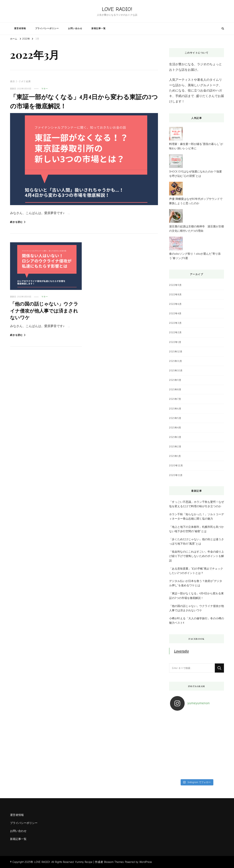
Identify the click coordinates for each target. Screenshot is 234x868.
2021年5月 (175, 418)
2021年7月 (175, 399)
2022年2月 (175, 332)
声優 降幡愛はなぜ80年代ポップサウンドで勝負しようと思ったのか (196, 201)
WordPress (146, 862)
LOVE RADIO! (117, 9)
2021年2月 (175, 447)
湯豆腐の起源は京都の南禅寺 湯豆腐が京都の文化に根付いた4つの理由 (197, 229)
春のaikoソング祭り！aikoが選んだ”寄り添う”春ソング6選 (195, 256)
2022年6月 (175, 304)
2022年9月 (175, 285)
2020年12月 (176, 466)
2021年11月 (176, 361)
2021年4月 (175, 428)
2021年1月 (175, 456)
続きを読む (18, 222)
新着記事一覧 (99, 28)
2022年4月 (175, 313)
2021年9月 (175, 380)
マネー (45, 89)
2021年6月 (175, 409)
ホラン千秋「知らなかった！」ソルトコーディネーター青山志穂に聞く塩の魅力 (197, 516)
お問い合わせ (75, 28)
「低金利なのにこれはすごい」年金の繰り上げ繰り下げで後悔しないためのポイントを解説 (197, 556)
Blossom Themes (114, 862)
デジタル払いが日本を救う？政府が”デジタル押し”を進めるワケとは (196, 583)
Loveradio (182, 651)
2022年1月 (175, 342)
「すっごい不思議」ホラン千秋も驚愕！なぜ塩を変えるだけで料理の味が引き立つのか (197, 504)
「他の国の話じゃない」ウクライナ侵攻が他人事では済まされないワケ (44, 311)
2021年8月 (175, 390)
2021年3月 (175, 437)
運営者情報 (20, 28)
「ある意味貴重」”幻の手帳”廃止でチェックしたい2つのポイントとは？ (196, 571)
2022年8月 (175, 295)
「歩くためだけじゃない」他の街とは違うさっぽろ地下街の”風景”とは (197, 541)
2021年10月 (176, 371)
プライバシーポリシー (47, 28)
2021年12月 (176, 352)
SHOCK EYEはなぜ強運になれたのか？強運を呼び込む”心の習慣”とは (195, 174)
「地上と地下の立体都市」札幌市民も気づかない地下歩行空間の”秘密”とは (197, 529)
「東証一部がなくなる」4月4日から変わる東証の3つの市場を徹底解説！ (196, 596)
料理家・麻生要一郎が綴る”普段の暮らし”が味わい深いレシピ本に (196, 146)
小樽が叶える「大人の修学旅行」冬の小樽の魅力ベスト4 (197, 621)
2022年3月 (175, 323)
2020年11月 (176, 475)
